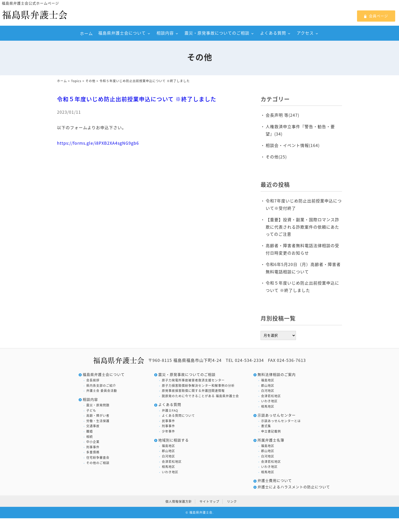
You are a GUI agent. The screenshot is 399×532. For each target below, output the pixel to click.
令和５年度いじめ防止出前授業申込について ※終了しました (137, 99)
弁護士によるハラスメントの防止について (294, 487)
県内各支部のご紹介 (101, 386)
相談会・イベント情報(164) (293, 145)
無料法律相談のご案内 (277, 374)
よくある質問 (273, 33)
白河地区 (168, 456)
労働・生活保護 (98, 421)
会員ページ (376, 16)
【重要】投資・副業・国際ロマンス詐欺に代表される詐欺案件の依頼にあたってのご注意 (302, 227)
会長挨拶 (93, 380)
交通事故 (93, 426)
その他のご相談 (98, 463)
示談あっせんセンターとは (281, 421)
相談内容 (165, 33)
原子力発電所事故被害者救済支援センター (193, 380)
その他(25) (276, 157)
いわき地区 (170, 472)
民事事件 (168, 421)
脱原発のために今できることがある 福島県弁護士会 (200, 396)
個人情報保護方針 (179, 501)
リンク (232, 501)
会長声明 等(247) (282, 115)
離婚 (90, 431)
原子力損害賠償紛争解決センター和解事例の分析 (198, 386)
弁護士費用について (275, 481)
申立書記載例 (271, 431)
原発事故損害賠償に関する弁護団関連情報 (193, 391)
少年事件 (168, 431)
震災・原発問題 (98, 405)
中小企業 (93, 442)
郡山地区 (168, 451)
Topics (76, 81)
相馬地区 (168, 467)
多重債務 (93, 452)
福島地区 (168, 446)
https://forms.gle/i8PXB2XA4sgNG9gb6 (98, 143)
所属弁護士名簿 (271, 440)
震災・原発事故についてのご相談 (217, 33)
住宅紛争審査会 (98, 458)
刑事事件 (93, 447)
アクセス (305, 33)
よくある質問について (178, 416)
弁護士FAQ (170, 411)
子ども (91, 411)
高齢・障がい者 (98, 416)
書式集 (266, 426)
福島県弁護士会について (122, 33)
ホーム (86, 33)
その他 (90, 81)
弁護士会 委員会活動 (102, 391)
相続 (90, 437)
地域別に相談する (174, 440)
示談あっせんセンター (277, 415)
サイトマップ (209, 501)
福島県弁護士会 (201, 512)
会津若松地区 (172, 462)
